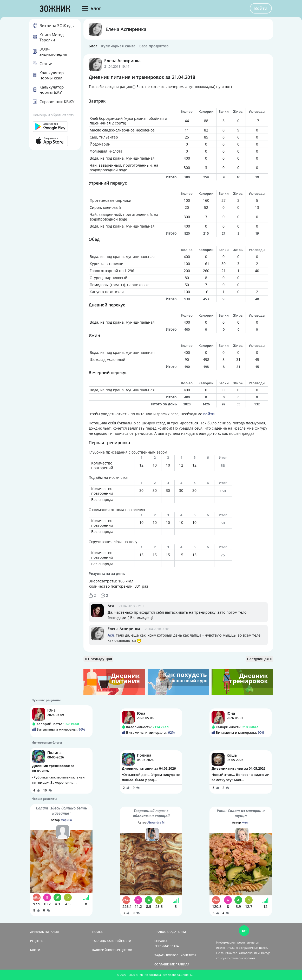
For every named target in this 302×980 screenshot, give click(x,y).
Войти (261, 8)
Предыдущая (98, 659)
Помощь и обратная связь (54, 115)
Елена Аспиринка (126, 29)
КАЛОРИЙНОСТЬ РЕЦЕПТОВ (112, 950)
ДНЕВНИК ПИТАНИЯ (44, 932)
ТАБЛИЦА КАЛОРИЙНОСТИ (112, 941)
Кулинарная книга (118, 46)
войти (209, 414)
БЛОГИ (35, 950)
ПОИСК (97, 932)
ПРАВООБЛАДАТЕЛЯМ (170, 932)
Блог (93, 46)
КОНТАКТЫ (188, 955)
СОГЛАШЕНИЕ (165, 964)
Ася (111, 606)
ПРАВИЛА (182, 964)
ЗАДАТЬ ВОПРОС (166, 955)
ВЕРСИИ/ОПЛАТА (167, 946)
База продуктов (154, 46)
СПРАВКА (161, 941)
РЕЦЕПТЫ (37, 941)
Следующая (259, 659)
